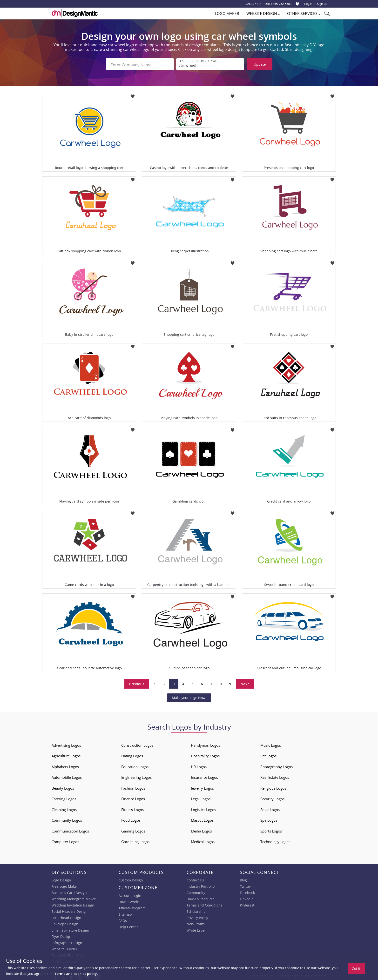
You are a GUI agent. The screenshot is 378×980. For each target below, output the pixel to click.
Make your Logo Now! (189, 696)
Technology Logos (275, 840)
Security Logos (272, 798)
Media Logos (201, 830)
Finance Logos (133, 798)
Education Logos (135, 765)
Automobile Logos (67, 776)
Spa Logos (269, 819)
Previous (137, 682)
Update (260, 64)
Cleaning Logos (64, 808)
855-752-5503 (282, 4)
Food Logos (131, 819)
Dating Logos (132, 755)
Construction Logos (137, 744)
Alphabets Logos (65, 765)
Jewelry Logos (202, 787)
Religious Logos (273, 787)
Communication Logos (70, 830)
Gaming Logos (133, 830)
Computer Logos (65, 840)
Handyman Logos (206, 744)
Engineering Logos (136, 776)
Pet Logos (268, 755)
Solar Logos (270, 808)
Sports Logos (271, 830)
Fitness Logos (132, 808)
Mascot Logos (202, 819)
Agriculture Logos (66, 755)
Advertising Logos (66, 744)
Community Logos (67, 819)
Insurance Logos (204, 776)
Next (245, 682)
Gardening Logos (135, 840)
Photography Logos (277, 765)
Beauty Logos (63, 787)
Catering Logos (64, 798)
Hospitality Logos (205, 755)
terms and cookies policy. (76, 974)
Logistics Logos (203, 808)
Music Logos (271, 744)
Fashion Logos (133, 787)
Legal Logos (201, 798)
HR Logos (199, 765)
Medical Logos (203, 840)
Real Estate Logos (275, 776)
